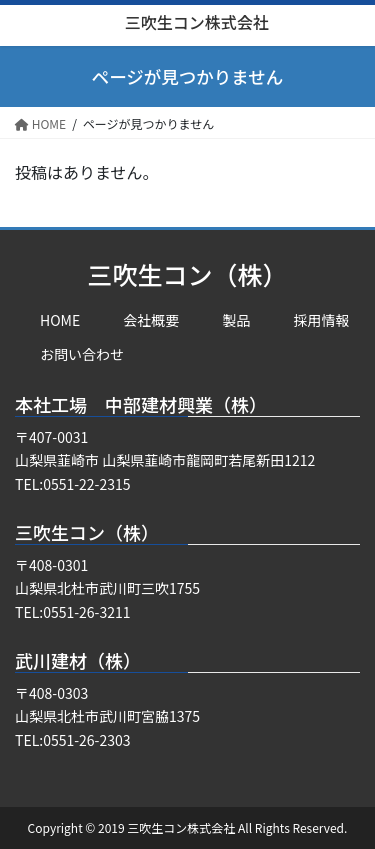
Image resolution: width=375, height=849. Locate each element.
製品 (236, 320)
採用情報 (322, 320)
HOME (60, 320)
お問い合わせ (82, 354)
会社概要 (151, 320)
